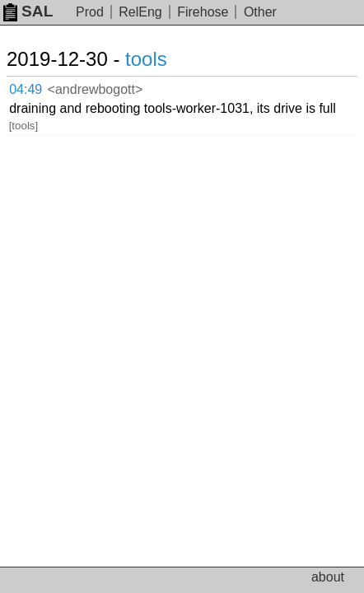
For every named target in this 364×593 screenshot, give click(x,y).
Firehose (203, 12)
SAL (28, 11)
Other (260, 12)
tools (146, 59)
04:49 (26, 89)
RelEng (140, 12)
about (328, 577)
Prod (90, 12)
